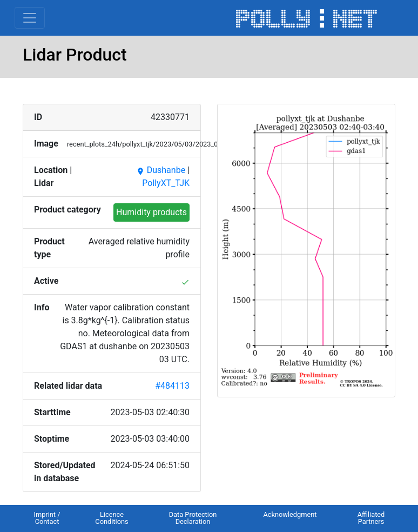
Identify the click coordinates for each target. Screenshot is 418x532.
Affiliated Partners (371, 518)
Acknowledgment (290, 514)
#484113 (172, 386)
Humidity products (151, 212)
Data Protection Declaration (193, 518)
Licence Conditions (112, 518)
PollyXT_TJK (166, 183)
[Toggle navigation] (30, 18)
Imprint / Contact (47, 518)
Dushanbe (161, 170)
